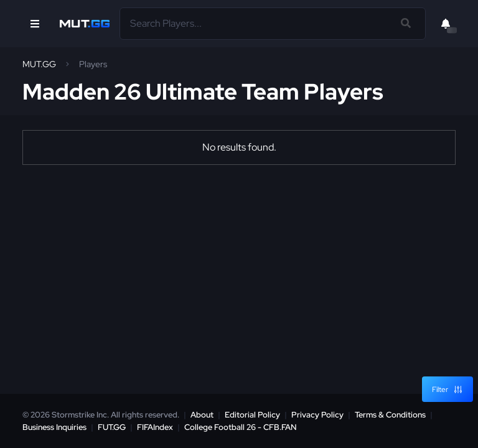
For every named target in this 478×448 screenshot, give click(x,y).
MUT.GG (39, 64)
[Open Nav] (35, 24)
